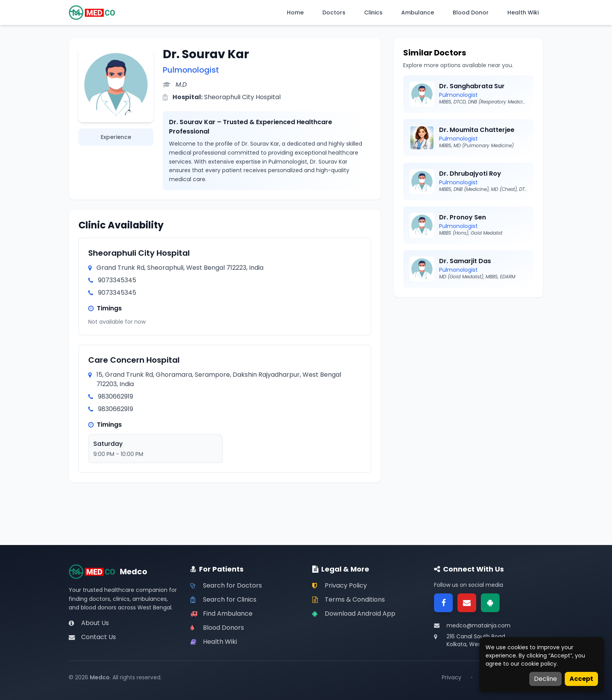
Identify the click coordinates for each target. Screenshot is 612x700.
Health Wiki (523, 12)
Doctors (334, 12)
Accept (581, 679)
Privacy (452, 677)
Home (295, 12)
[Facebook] (443, 603)
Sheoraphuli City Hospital (139, 253)
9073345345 (117, 280)
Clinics (373, 12)
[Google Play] (490, 603)
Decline (545, 679)
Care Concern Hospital (134, 360)
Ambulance (418, 12)
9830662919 (116, 396)
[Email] (467, 603)
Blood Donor (471, 12)
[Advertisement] (468, 362)
